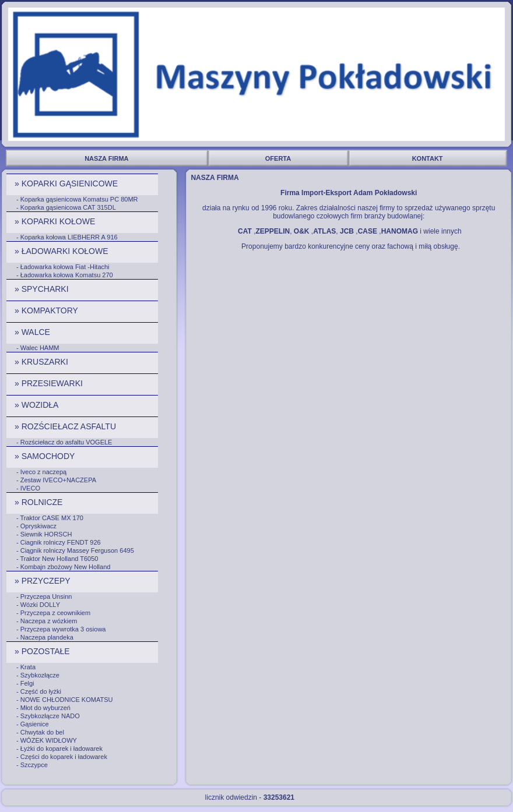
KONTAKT (428, 158)
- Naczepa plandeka (45, 637)
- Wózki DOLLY (38, 605)
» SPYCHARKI (43, 289)
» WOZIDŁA (38, 405)
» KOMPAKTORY (48, 310)
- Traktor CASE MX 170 (50, 518)
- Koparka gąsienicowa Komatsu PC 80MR (77, 199)
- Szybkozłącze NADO (48, 716)
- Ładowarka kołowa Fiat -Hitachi (63, 267)
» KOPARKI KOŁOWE (56, 221)
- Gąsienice (33, 724)
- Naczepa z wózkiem (47, 621)
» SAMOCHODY (46, 456)
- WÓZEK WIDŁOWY (47, 740)
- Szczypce (32, 765)
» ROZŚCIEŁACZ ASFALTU (66, 426)
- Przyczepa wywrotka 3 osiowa (61, 629)
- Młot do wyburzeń (43, 708)
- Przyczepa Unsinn (44, 596)
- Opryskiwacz (36, 526)
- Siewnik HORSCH (44, 534)
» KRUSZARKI (43, 362)
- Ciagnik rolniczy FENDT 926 (59, 542)
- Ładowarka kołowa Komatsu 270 (65, 275)
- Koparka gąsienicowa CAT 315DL (66, 207)
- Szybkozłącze (38, 675)
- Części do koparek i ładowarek (62, 757)
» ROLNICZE (40, 502)
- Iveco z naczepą (41, 472)
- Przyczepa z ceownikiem (53, 613)
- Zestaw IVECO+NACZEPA (56, 480)
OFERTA (279, 158)
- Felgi (25, 683)
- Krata (26, 667)
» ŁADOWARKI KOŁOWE (62, 251)
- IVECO (28, 488)
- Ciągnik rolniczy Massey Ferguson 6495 (75, 550)
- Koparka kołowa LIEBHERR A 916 (67, 237)
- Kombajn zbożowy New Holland (63, 567)
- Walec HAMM (38, 348)
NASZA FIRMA (107, 158)
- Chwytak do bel (40, 732)
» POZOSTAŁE (43, 651)
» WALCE (34, 332)
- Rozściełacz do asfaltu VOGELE (64, 442)
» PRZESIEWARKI (50, 383)
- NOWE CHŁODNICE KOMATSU (64, 700)
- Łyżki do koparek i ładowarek (59, 749)
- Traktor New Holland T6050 (57, 559)
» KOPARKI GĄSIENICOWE (67, 183)
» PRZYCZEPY (43, 581)
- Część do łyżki (39, 691)
